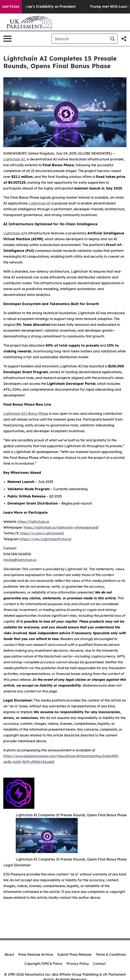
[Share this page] (124, 39)
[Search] (79, 39)
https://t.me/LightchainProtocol (46, 539)
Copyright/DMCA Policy (43, 964)
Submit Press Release (74, 954)
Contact (99, 964)
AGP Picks (11, 7)
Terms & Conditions (111, 954)
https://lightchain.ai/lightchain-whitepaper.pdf (61, 527)
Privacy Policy (78, 964)
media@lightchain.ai (20, 560)
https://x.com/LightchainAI (42, 533)
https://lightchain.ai (34, 522)
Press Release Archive (36, 954)
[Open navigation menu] (7, 39)
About (9, 954)
